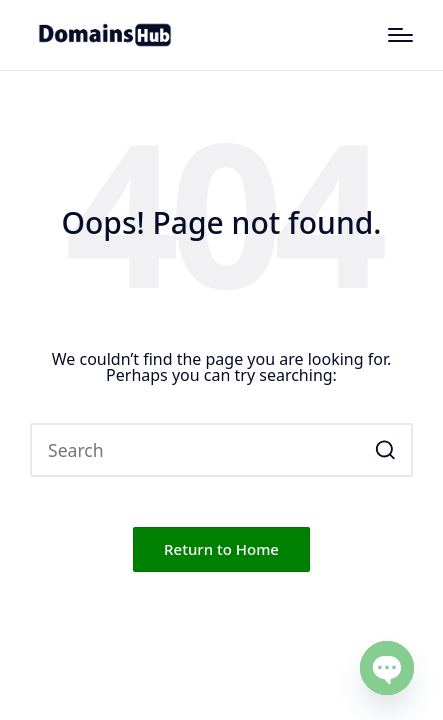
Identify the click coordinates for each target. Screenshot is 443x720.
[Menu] (400, 35)
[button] (385, 450)
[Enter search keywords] (221, 450)
